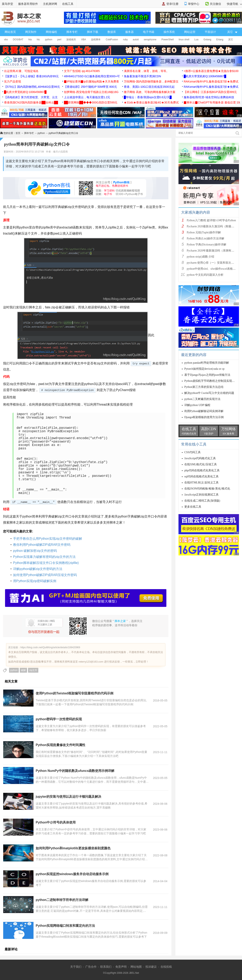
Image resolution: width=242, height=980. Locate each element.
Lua (196, 40)
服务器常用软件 (28, 4)
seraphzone (150, 40)
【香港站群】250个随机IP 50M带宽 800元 (90, 87)
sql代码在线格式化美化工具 (201, 476)
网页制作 (31, 32)
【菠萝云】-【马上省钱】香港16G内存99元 (31, 76)
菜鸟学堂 (7, 4)
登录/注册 (172, 4)
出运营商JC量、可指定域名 (21, 71)
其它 (231, 40)
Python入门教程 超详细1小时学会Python (211, 220)
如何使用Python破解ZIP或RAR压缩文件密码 (45, 575)
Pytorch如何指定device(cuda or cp (204, 369)
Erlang (220, 40)
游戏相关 (71, 40)
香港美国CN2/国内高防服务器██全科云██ (31, 102)
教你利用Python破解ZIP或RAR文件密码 (42, 545)
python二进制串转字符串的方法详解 (62, 900)
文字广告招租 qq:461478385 (82, 71)
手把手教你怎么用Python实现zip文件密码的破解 (48, 539)
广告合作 (91, 967)
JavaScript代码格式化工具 (200, 458)
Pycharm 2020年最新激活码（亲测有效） (212, 251)
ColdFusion (112, 40)
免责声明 (121, 967)
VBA (83, 40)
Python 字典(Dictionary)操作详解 (207, 245)
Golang (207, 40)
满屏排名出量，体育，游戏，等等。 (146, 71)
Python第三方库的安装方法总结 (204, 387)
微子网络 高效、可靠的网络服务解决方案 (150, 92)
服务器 (129, 32)
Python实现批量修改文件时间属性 (60, 745)
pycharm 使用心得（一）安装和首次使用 (212, 263)
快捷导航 (234, 4)
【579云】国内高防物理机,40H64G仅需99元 (32, 87)
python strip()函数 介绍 (200, 257)
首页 (18, 133)
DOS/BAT (18, 40)
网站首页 (10, 32)
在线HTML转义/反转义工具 (201, 483)
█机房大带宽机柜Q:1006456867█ (205, 76)
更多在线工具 (193, 507)
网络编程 (51, 32)
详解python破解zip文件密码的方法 (38, 569)
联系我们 (106, 967)
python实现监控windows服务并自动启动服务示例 (72, 874)
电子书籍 (149, 32)
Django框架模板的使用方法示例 (204, 417)
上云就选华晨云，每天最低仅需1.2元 (87, 97)
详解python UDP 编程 (197, 405)
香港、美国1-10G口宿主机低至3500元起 (149, 87)
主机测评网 (50, 4)
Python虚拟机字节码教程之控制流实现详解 (211, 381)
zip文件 (33, 670)
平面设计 (210, 32)
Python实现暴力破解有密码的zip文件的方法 (44, 557)
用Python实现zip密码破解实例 (35, 581)
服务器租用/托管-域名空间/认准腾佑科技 (209, 97)
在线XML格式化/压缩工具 (201, 464)
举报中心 (194, 4)
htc (38, 40)
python (49, 40)
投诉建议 (151, 967)
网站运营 (190, 32)
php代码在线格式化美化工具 (202, 470)
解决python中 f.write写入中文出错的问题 (209, 393)
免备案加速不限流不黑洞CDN (142, 76)
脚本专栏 (72, 32)
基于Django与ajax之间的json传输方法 (207, 375)
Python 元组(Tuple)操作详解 (204, 232)
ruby (125, 40)
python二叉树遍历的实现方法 (202, 399)
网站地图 (136, 967)
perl (59, 40)
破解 (23, 670)
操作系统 (169, 32)
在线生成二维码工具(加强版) (202, 501)
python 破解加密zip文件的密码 (35, 551)
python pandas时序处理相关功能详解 (207, 363)
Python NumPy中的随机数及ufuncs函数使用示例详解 (75, 771)
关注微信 (215, 4)
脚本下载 (93, 32)
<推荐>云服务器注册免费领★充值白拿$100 (211, 71)
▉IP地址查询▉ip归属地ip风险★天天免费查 (91, 81)
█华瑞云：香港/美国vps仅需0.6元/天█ (148, 97)
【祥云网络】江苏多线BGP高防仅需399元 (210, 92)
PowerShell (167, 40)
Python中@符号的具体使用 (56, 822)
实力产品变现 (13, 81)
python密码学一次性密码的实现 (59, 719)
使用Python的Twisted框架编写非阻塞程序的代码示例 (75, 693)
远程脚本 (96, 40)
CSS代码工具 (192, 452)
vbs (6, 40)
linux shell (184, 40)
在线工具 (68, 4)
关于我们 (76, 967)
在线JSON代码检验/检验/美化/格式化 (207, 489)
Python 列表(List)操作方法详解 (205, 238)
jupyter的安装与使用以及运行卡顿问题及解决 (68, 797)
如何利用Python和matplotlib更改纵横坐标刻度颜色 (73, 848)
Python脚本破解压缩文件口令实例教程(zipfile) (46, 563)
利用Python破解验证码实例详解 (204, 411)
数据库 (112, 32)
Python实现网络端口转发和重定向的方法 (65, 926)
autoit (136, 40)
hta (30, 40)
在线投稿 (166, 967)
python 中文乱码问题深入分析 (205, 275)
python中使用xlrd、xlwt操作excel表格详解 (213, 269)
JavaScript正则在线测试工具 (201, 495)
